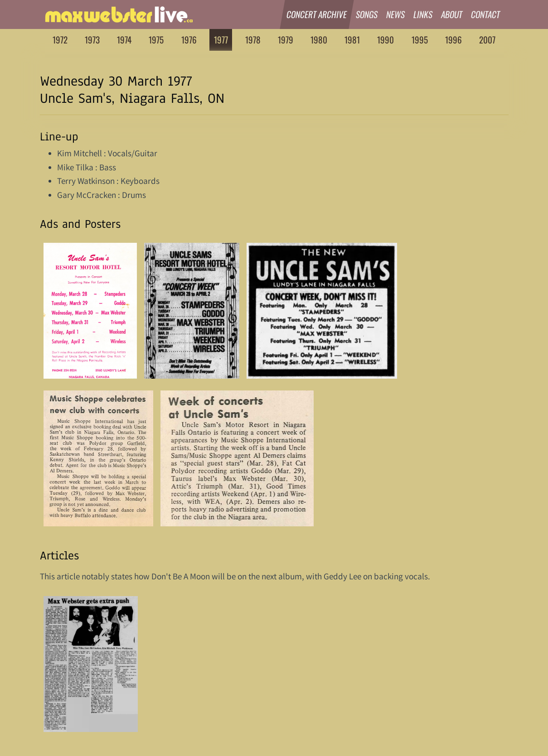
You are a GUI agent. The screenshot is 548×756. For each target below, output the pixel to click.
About (452, 14)
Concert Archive (317, 14)
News (396, 14)
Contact (486, 14)
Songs (367, 14)
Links (423, 14)
